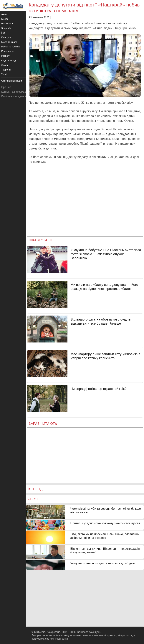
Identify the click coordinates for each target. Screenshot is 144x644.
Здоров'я (6, 28)
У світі (5, 74)
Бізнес (5, 19)
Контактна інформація (15, 92)
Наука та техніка (10, 47)
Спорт (5, 65)
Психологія (7, 51)
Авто (4, 14)
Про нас (6, 87)
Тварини (6, 70)
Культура (6, 37)
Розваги (6, 56)
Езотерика (7, 24)
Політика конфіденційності (17, 96)
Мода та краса (9, 42)
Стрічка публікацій (12, 81)
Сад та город (9, 60)
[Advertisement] (85, 203)
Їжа (3, 33)
